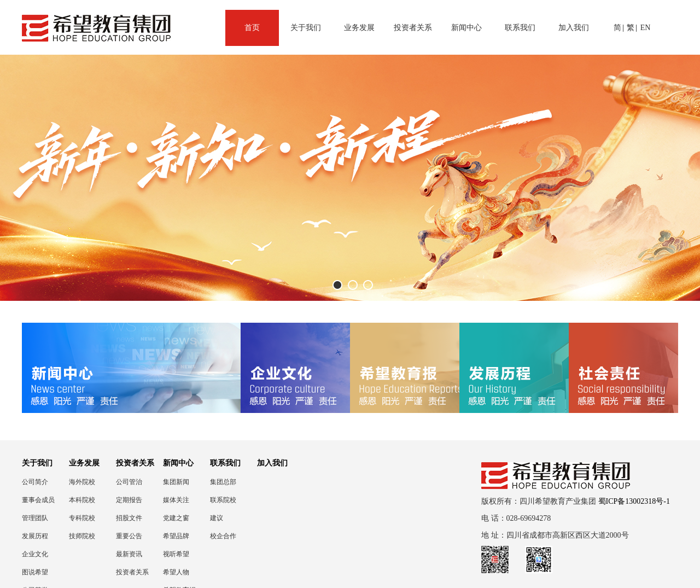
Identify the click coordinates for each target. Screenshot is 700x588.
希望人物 (176, 572)
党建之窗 (176, 518)
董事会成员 (38, 500)
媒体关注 (176, 500)
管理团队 (35, 518)
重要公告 (129, 536)
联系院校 (223, 500)
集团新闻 (176, 482)
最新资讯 (129, 554)
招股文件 (129, 518)
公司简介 (35, 482)
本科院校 (82, 500)
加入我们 (574, 28)
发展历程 (35, 536)
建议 (217, 518)
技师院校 (82, 536)
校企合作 (223, 536)
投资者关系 (413, 28)
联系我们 (520, 28)
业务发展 (359, 28)
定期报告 (129, 500)
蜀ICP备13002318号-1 (634, 501)
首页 (252, 28)
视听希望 (176, 554)
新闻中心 (466, 28)
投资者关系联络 (132, 572)
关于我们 (306, 28)
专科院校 (82, 518)
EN (646, 28)
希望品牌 (176, 536)
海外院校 (82, 482)
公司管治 (129, 482)
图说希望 (35, 572)
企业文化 (35, 554)
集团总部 (223, 482)
